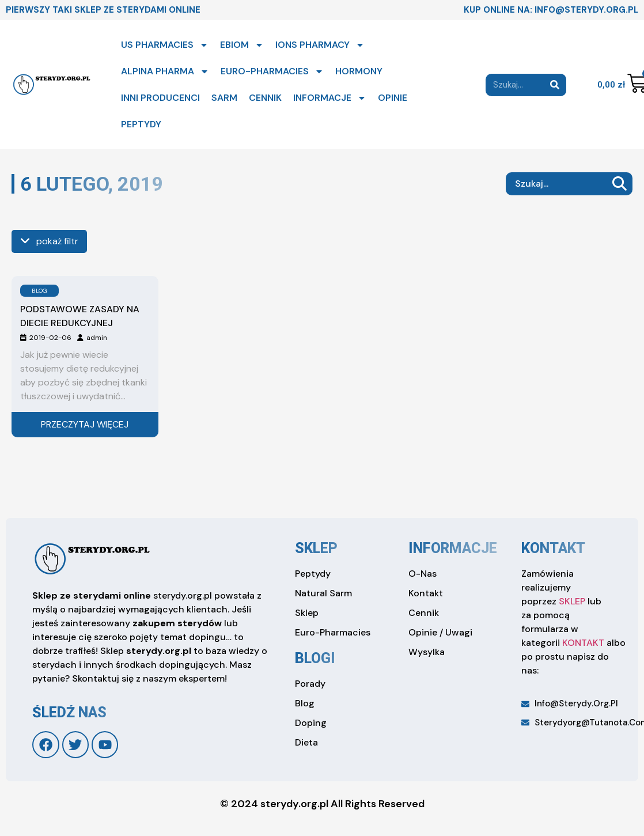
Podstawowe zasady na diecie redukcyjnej (80, 316)
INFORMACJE (330, 98)
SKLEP (572, 601)
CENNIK (265, 98)
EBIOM (242, 45)
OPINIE (393, 98)
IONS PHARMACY (320, 45)
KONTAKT (583, 643)
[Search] (555, 85)
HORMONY (359, 71)
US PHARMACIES (165, 45)
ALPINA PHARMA (165, 71)
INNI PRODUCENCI (160, 98)
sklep (316, 548)
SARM (224, 98)
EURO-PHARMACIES (272, 71)
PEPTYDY (141, 124)
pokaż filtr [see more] (49, 241)
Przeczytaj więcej (85, 424)
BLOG (39, 291)
